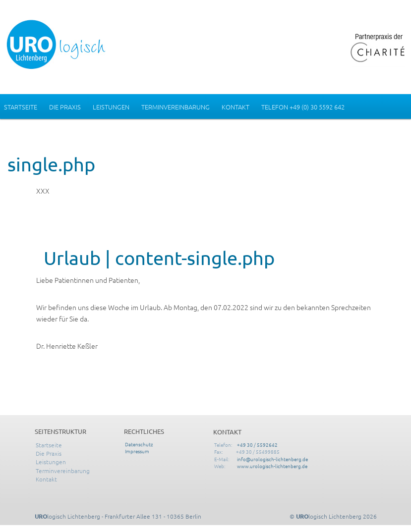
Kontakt (235, 107)
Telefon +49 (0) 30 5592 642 (303, 107)
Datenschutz (139, 444)
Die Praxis (65, 107)
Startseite (21, 107)
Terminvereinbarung (176, 107)
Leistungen (111, 107)
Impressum (137, 451)
